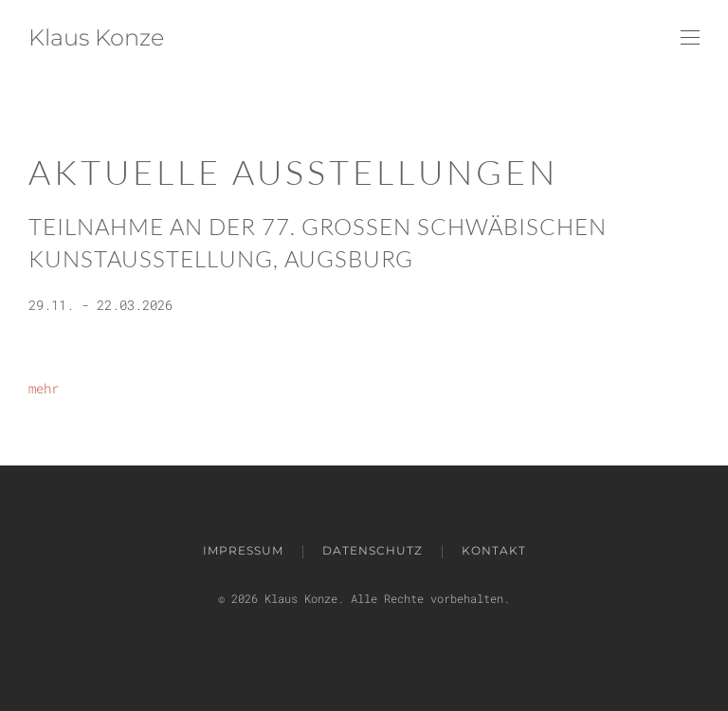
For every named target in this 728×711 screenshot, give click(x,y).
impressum (243, 550)
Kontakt (494, 550)
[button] (690, 38)
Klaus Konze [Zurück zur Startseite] (96, 37)
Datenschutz (373, 550)
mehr (44, 388)
